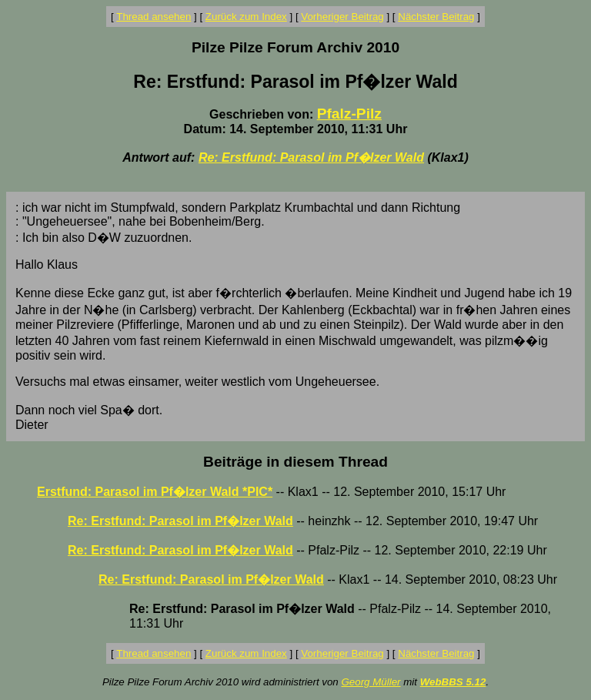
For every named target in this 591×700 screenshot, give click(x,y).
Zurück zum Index (246, 17)
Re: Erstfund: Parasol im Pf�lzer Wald (311, 157)
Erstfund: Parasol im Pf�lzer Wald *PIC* (155, 492)
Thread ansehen (154, 17)
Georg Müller (371, 682)
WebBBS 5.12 (453, 682)
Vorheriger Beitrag (342, 17)
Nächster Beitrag (436, 17)
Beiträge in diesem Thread (295, 462)
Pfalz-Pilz (349, 114)
